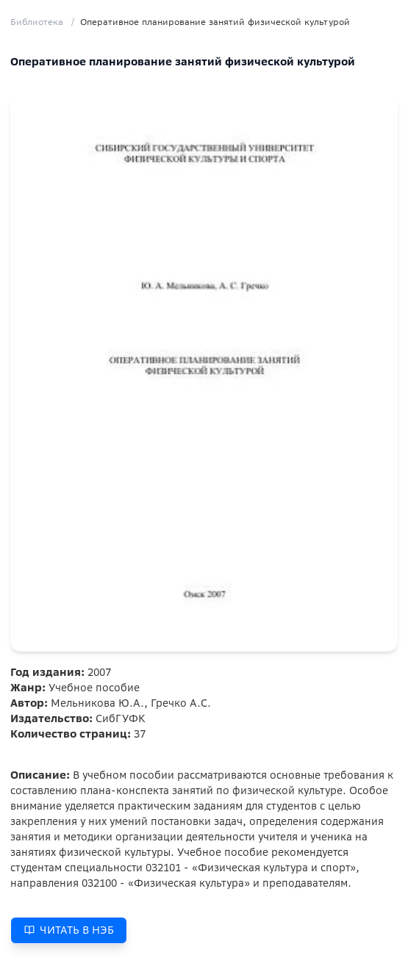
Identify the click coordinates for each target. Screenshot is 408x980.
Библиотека (37, 22)
